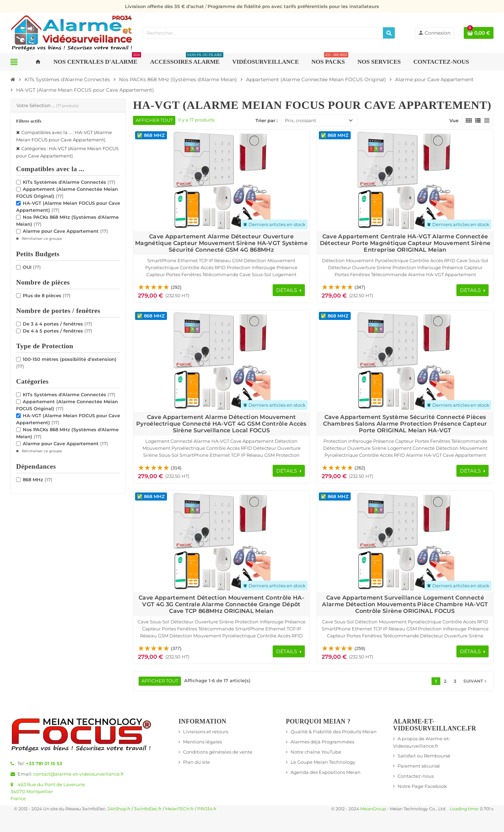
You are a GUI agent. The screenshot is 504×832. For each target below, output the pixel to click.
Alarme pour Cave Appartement (65, 231)
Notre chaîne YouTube (316, 752)
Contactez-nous (416, 776)
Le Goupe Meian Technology (323, 762)
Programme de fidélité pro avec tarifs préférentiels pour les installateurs (293, 6)
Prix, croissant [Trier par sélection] (300, 120)
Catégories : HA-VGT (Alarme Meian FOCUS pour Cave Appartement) (67, 152)
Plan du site (197, 762)
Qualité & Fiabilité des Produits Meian (334, 732)
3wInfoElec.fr (148, 809)
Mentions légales (202, 742)
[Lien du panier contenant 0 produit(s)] (479, 33)
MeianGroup (373, 809)
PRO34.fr (207, 809)
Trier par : (267, 120)
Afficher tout (154, 120)
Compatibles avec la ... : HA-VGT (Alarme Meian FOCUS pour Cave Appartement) (64, 136)
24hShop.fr (119, 809)
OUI (32, 267)
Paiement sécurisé (419, 766)
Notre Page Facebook (422, 786)
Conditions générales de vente (218, 752)
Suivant (476, 681)
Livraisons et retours (206, 732)
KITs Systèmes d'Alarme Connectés (69, 182)
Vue (454, 120)
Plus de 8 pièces (47, 295)
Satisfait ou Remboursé (424, 756)
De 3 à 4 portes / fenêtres (58, 324)
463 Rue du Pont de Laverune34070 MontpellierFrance (48, 791)
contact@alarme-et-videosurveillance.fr (79, 774)
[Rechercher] (389, 33)
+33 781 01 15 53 (44, 763)
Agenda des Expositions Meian (325, 772)
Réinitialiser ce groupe (41, 239)
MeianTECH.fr (180, 809)
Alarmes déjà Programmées (322, 742)
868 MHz (38, 480)
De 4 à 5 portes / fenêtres (58, 331)
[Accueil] (13, 79)
